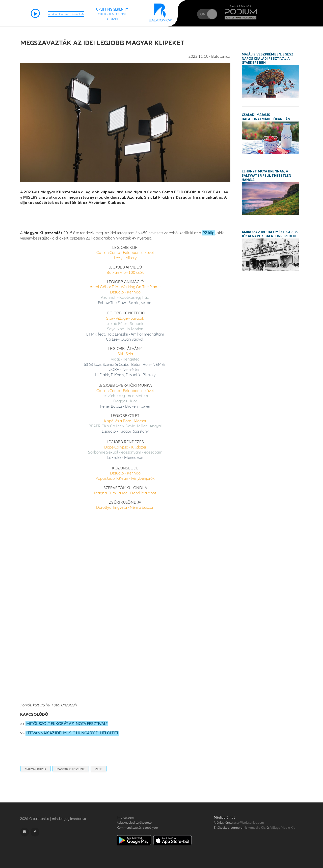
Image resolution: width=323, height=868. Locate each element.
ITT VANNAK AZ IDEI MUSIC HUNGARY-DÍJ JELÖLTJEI (72, 733)
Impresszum (125, 818)
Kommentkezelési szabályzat (137, 828)
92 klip (208, 233)
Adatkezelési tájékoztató (134, 823)
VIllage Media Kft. (283, 828)
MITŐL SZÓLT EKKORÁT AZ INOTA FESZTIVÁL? (67, 724)
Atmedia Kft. (257, 828)
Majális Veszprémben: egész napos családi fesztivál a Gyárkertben (268, 59)
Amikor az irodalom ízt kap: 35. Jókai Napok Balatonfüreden (270, 234)
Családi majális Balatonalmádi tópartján (266, 117)
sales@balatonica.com (248, 823)
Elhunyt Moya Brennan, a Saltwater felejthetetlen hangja (267, 176)
